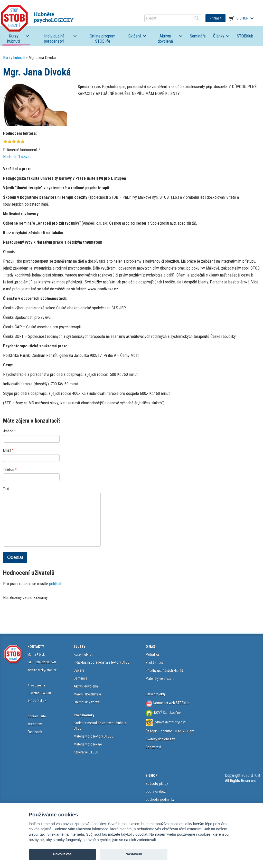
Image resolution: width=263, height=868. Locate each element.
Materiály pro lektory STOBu (93, 736)
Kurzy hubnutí (13, 39)
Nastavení (134, 854)
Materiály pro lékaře (88, 744)
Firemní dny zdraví (87, 702)
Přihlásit (215, 18)
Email (8, 450)
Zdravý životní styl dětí (170, 722)
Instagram (35, 724)
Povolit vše (62, 854)
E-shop (242, 18)
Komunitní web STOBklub (171, 703)
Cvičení (135, 36)
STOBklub (245, 36)
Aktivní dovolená (165, 39)
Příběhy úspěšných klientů (164, 671)
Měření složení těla (87, 694)
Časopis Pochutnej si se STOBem (170, 731)
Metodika (152, 655)
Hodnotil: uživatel (18, 157)
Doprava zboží (156, 791)
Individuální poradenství (54, 39)
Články (219, 36)
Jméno (10, 431)
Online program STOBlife (102, 39)
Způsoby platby (157, 784)
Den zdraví (153, 747)
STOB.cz (37, 18)
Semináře (198, 36)
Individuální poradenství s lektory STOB (102, 662)
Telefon (10, 470)
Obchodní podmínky (160, 799)
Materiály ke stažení (160, 679)
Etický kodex (155, 663)
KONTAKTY (36, 647)
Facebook (35, 732)
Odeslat (15, 557)
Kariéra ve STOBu (86, 752)
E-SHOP (152, 776)
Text (6, 489)
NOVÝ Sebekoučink (167, 713)
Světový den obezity (160, 739)
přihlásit (55, 584)
